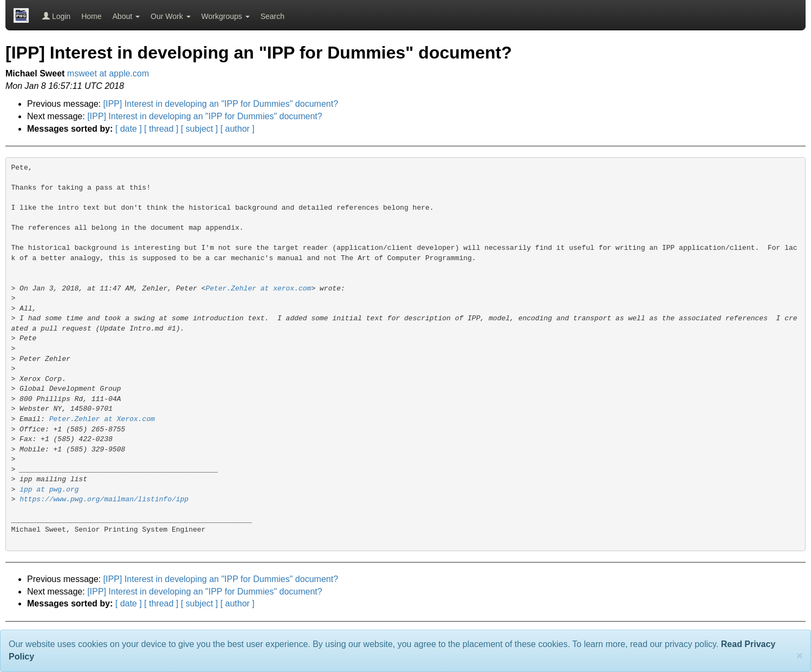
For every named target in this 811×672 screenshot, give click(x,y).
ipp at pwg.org (49, 490)
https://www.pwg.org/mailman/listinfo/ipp (104, 499)
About (126, 16)
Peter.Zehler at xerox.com (258, 289)
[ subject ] (199, 129)
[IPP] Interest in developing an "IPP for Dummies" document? (221, 104)
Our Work (171, 16)
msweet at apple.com (108, 73)
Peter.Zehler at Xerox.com (102, 419)
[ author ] (238, 129)
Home (91, 16)
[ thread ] (161, 129)
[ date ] (129, 129)
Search (273, 16)
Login (56, 16)
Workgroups (226, 16)
